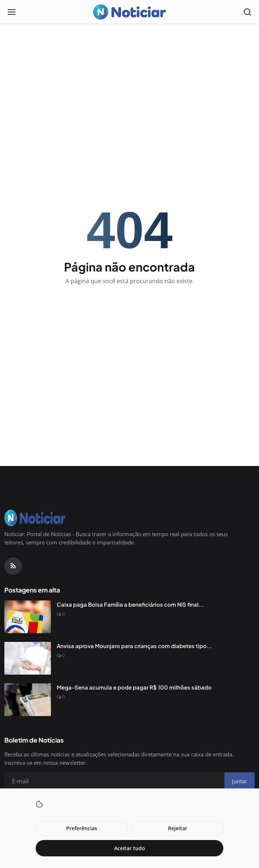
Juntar (240, 781)
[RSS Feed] (13, 566)
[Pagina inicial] (129, 12)
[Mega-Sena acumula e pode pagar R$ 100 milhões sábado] (28, 700)
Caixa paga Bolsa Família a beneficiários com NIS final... (130, 604)
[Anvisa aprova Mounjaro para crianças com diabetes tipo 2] (28, 658)
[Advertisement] (129, 82)
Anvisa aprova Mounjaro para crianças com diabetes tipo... (134, 646)
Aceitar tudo (130, 848)
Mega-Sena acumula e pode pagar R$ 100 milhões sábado (134, 687)
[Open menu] (12, 12)
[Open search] (247, 12)
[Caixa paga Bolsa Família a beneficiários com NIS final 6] (28, 617)
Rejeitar (178, 828)
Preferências (82, 828)
